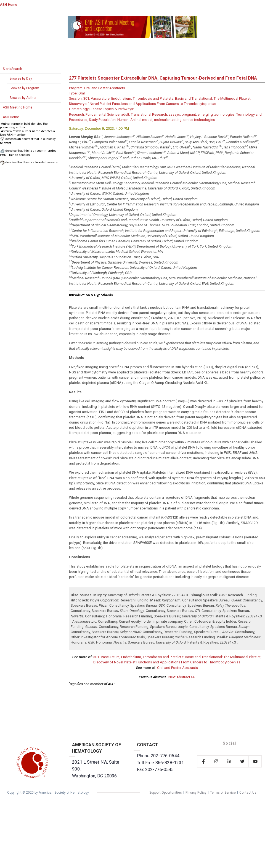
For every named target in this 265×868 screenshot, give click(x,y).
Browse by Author (23, 98)
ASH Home (9, 5)
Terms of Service (223, 793)
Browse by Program (24, 88)
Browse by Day (21, 78)
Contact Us (248, 793)
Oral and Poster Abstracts (177, 668)
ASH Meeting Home (18, 107)
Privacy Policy (196, 793)
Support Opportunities (166, 793)
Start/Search (12, 69)
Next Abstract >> (182, 677)
